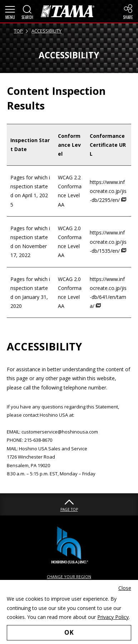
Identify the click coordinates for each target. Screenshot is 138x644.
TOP (18, 31)
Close (125, 588)
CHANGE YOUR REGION (69, 577)
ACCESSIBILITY (46, 31)
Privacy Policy (113, 617)
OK (69, 632)
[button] (10, 11)
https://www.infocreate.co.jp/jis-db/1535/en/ (108, 241)
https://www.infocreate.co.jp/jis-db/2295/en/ (108, 191)
